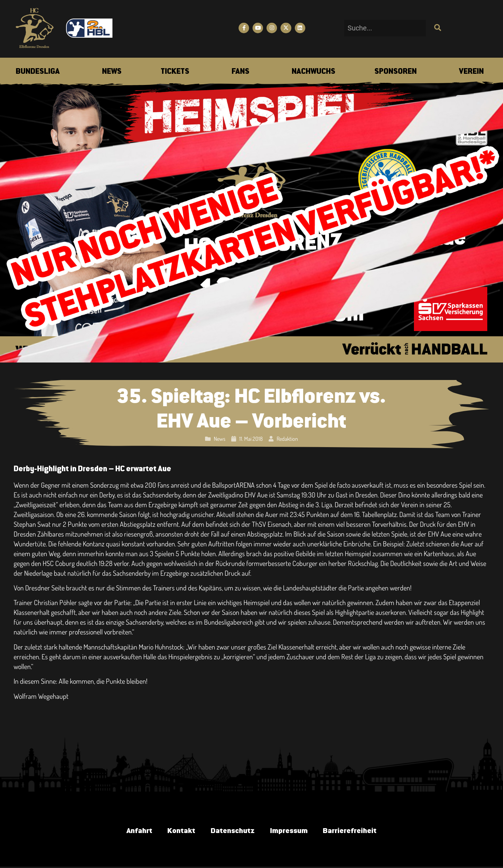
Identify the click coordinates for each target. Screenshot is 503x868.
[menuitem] (38, 72)
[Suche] (437, 28)
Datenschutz (232, 832)
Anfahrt (133, 832)
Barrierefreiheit (355, 832)
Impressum (291, 832)
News (220, 439)
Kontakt (178, 832)
